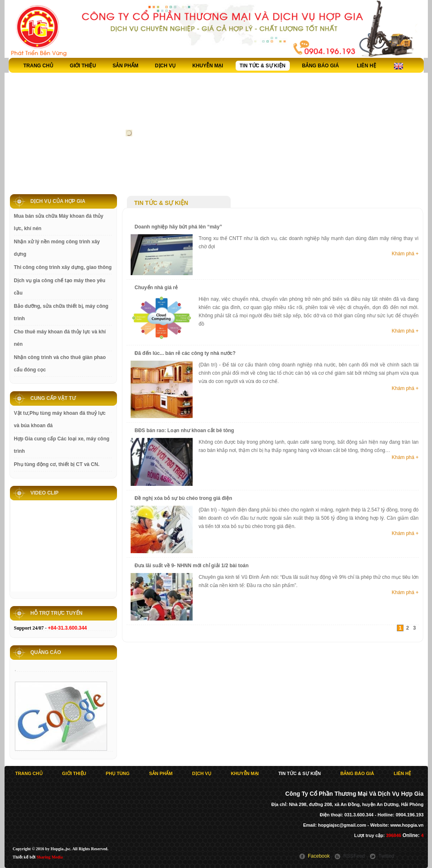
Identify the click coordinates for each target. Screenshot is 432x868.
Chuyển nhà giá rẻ (156, 288)
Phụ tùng (118, 773)
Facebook (319, 856)
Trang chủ (38, 66)
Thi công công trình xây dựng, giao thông (63, 267)
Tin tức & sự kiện (263, 66)
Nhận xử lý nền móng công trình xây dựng (57, 248)
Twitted (386, 856)
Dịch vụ (165, 66)
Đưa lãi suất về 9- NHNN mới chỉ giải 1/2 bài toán (192, 566)
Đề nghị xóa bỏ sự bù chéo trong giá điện (184, 498)
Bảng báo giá (321, 66)
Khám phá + (405, 254)
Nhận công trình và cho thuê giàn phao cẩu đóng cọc (60, 364)
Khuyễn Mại (208, 66)
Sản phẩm (125, 66)
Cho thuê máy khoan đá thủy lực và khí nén (60, 338)
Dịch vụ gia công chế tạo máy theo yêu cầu (60, 287)
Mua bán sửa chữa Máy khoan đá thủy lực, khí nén (59, 222)
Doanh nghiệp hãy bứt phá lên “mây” (179, 227)
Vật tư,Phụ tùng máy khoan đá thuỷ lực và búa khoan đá (60, 419)
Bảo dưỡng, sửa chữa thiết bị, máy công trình (61, 312)
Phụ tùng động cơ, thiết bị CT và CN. (57, 464)
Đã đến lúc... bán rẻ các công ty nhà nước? (185, 353)
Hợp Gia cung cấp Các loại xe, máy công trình (62, 445)
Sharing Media (50, 857)
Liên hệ (366, 66)
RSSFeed (354, 856)
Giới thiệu (83, 66)
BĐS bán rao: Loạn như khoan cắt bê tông (185, 430)
